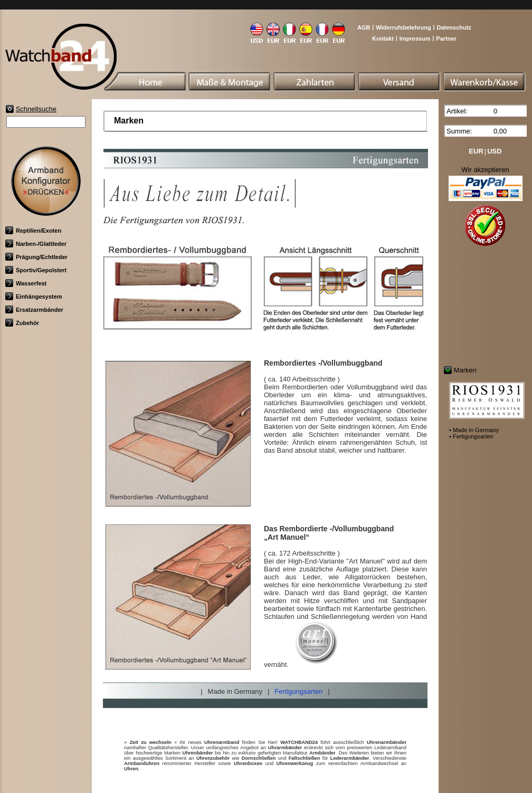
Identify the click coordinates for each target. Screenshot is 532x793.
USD (494, 151)
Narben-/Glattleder (36, 244)
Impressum (415, 39)
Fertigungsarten (298, 691)
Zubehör (22, 323)
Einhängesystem (34, 297)
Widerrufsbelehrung (403, 27)
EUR (476, 151)
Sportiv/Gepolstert (36, 270)
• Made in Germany (474, 430)
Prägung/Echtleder (36, 257)
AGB (364, 27)
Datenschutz (454, 27)
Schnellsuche (36, 109)
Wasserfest (26, 283)
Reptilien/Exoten (33, 231)
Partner (446, 39)
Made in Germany (235, 691)
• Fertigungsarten (471, 436)
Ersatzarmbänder (34, 310)
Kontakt (383, 39)
